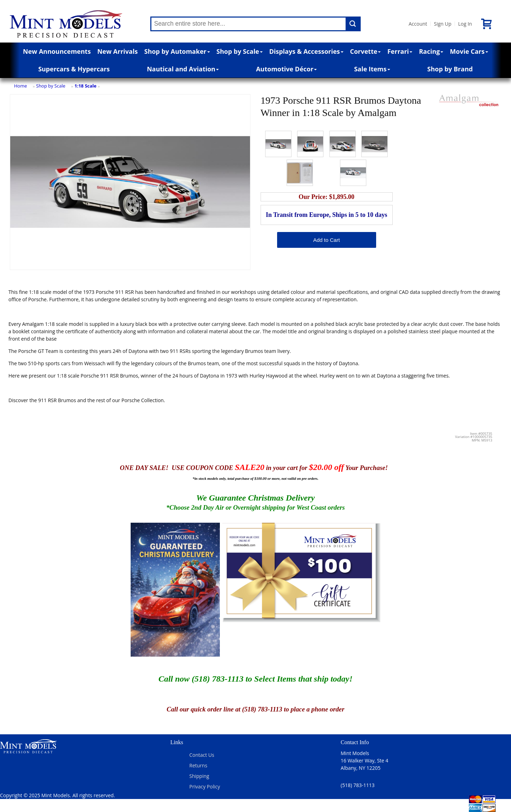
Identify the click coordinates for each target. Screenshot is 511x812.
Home (21, 86)
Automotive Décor (286, 69)
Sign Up (443, 24)
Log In (465, 24)
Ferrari (400, 51)
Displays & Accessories (306, 51)
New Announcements (57, 51)
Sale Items (372, 69)
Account (418, 24)
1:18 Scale (86, 86)
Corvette (365, 51)
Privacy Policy (205, 787)
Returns (198, 765)
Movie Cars (469, 51)
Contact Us (202, 755)
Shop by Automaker (177, 51)
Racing (431, 51)
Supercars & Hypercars (74, 69)
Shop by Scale (239, 51)
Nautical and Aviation (183, 69)
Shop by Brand (450, 69)
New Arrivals (117, 51)
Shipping (199, 776)
